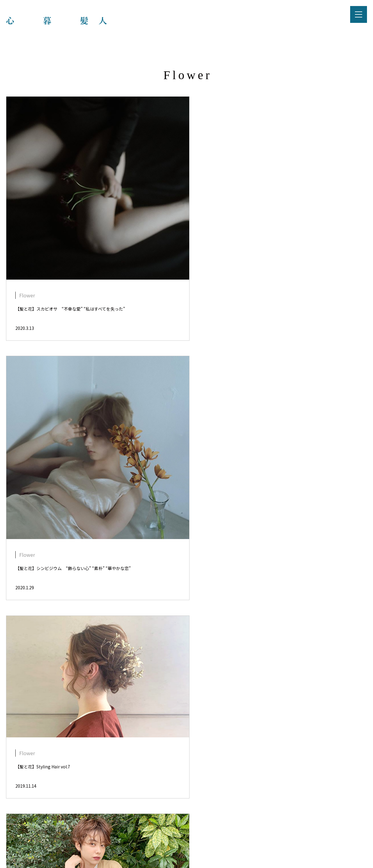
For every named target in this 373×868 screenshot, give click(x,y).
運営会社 (196, 820)
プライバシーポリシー (153, 820)
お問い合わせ (230, 820)
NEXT (207, 760)
